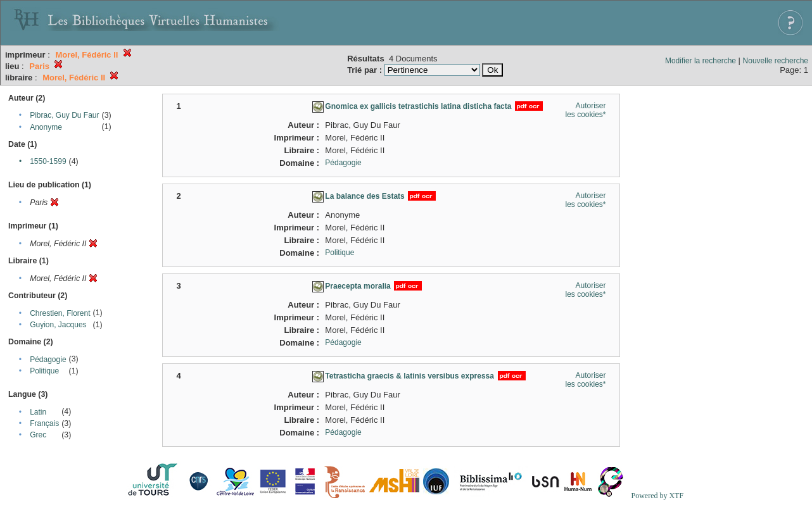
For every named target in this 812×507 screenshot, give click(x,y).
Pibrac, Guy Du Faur (64, 115)
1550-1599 (48, 161)
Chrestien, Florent (60, 313)
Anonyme (46, 127)
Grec (38, 435)
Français (44, 423)
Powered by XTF (657, 496)
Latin (38, 412)
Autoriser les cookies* (585, 110)
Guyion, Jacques (58, 325)
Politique (44, 371)
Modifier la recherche (701, 61)
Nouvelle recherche (776, 61)
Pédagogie (48, 360)
